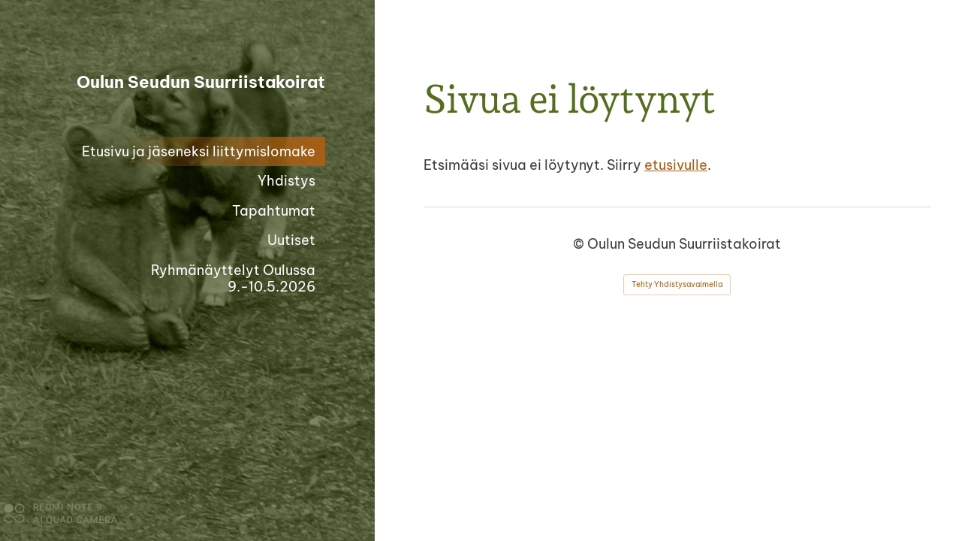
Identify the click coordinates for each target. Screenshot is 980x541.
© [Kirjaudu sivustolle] (580, 244)
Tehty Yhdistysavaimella (677, 284)
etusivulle (676, 165)
